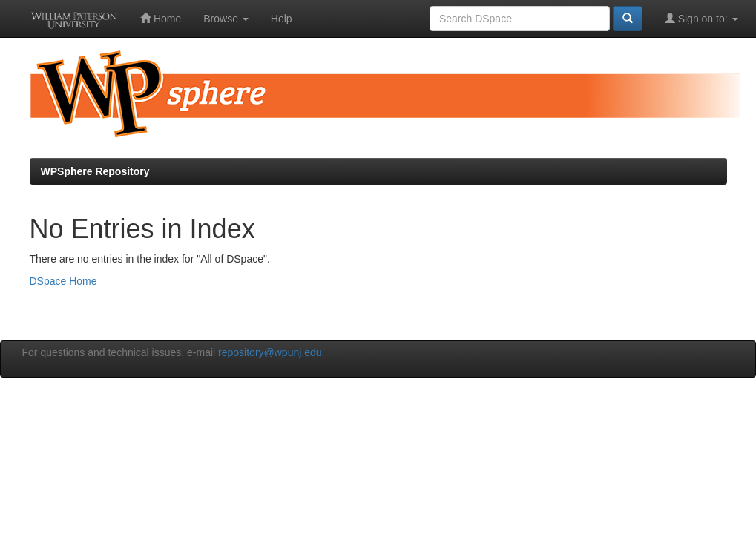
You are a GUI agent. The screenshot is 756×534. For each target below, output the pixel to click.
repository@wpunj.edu (270, 352)
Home (161, 18)
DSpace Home (63, 281)
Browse (226, 19)
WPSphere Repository (95, 171)
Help (282, 19)
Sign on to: (701, 18)
